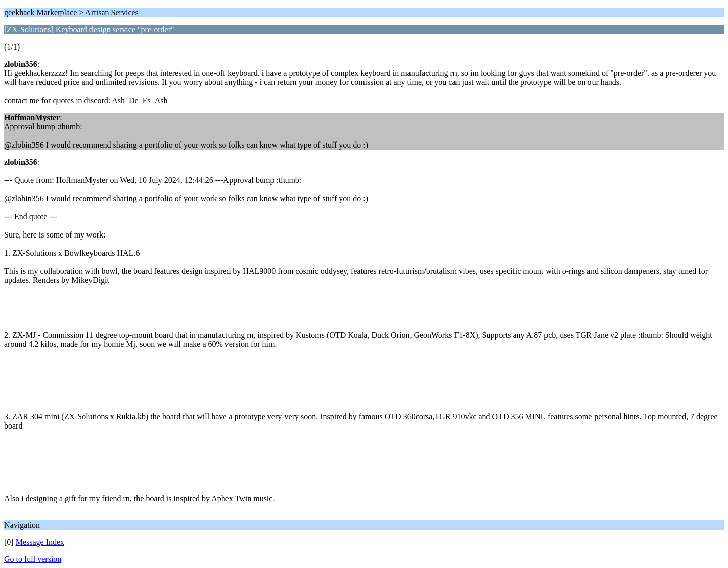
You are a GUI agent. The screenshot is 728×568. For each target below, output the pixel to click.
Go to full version (33, 559)
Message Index (40, 542)
